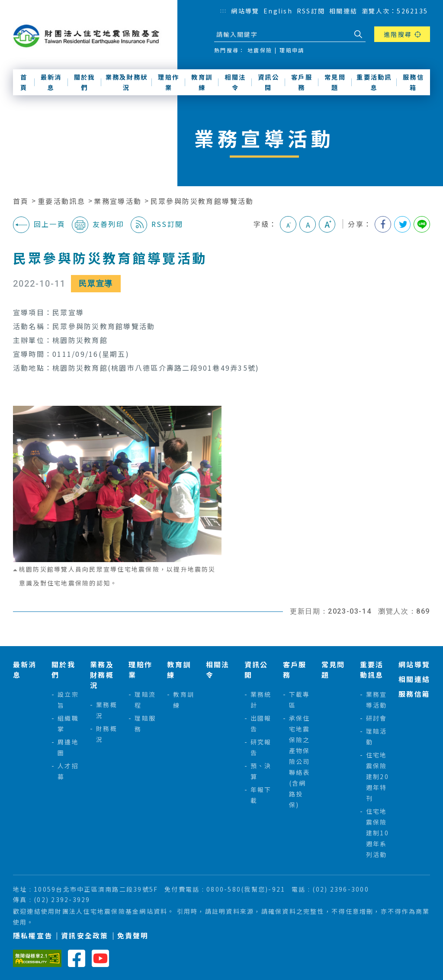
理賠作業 (169, 82)
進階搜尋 (398, 34)
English (278, 11)
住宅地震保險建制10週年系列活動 (377, 833)
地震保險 (260, 50)
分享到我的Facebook (383, 224)
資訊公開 (268, 82)
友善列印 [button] (98, 225)
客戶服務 (302, 82)
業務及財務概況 (102, 675)
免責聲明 (133, 936)
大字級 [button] (327, 224)
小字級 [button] (288, 224)
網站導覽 (245, 11)
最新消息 (51, 82)
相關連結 (343, 11)
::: (224, 10)
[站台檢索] (282, 34)
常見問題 (335, 82)
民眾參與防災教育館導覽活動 (202, 201)
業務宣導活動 (118, 201)
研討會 (377, 718)
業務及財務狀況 (127, 82)
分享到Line (422, 224)
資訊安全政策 (85, 936)
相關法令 (235, 82)
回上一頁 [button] (39, 225)
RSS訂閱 (311, 11)
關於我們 (85, 82)
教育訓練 (202, 82)
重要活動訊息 (374, 82)
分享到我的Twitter (402, 224)
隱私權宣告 (33, 936)
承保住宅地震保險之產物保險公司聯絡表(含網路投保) (300, 761)
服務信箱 (413, 82)
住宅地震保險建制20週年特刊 (377, 776)
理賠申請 (292, 50)
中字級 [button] (308, 224)
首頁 (24, 82)
